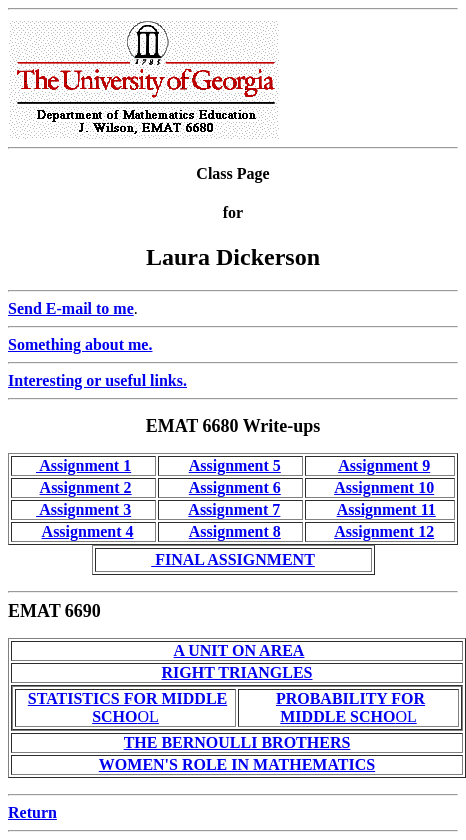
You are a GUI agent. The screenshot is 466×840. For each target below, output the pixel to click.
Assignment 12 (384, 531)
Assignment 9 (384, 465)
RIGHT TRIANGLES (236, 672)
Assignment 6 (235, 487)
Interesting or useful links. (97, 380)
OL (127, 707)
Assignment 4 (88, 531)
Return (32, 812)
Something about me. (80, 344)
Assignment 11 (386, 509)
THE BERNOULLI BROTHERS (237, 742)
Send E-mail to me (71, 308)
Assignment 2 (86, 487)
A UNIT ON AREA (239, 650)
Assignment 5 (235, 465)
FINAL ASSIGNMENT (233, 559)
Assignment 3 (83, 509)
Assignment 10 (384, 487)
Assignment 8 (235, 531)
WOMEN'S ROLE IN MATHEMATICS (237, 764)
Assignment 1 (83, 465)
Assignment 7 (234, 509)
